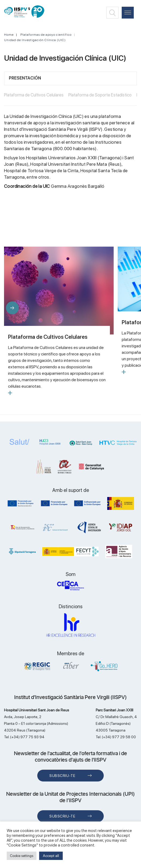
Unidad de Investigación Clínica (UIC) (35, 40)
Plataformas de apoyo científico (46, 35)
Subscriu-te (62, 776)
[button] (12, 308)
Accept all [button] (51, 856)
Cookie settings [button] (22, 856)
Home (9, 35)
